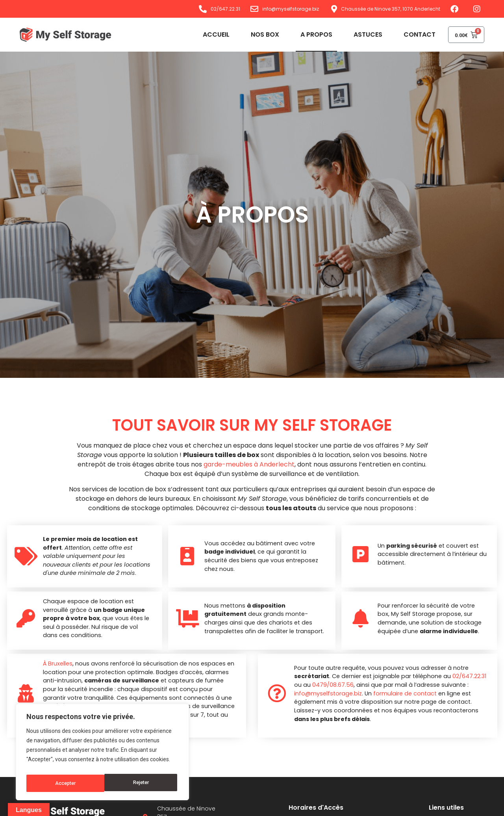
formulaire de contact (402, 693)
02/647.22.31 (467, 676)
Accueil (207, 34)
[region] (102, 754)
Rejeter (62, 783)
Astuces (359, 34)
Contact (410, 34)
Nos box (256, 34)
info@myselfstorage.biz (325, 693)
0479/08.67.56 (330, 685)
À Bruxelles (55, 664)
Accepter (140, 783)
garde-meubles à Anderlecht (249, 464)
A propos (307, 34)
